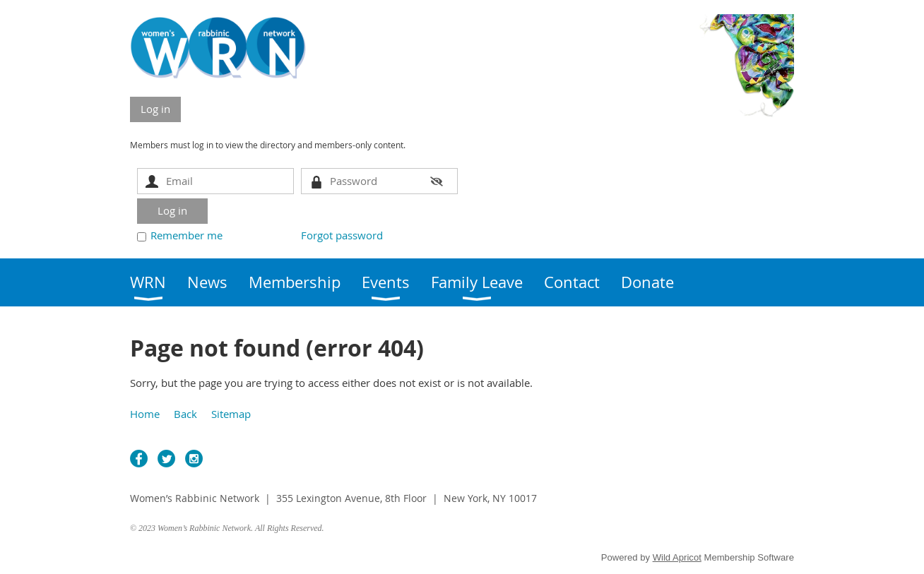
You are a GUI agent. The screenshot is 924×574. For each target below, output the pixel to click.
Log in (155, 109)
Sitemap (231, 414)
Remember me (186, 235)
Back (185, 414)
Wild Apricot (677, 557)
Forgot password (342, 235)
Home (145, 414)
